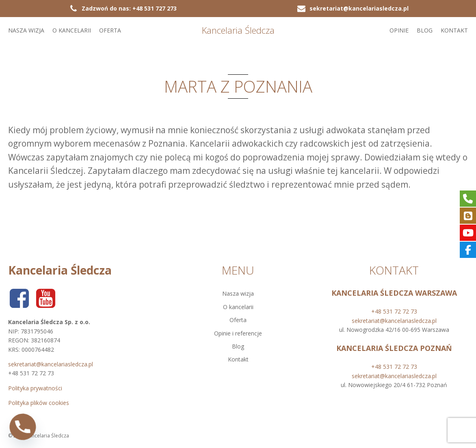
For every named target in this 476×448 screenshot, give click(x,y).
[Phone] (23, 427)
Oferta (110, 30)
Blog (425, 30)
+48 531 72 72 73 (394, 311)
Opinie (399, 30)
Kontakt (454, 30)
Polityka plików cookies (39, 403)
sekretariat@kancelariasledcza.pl (51, 364)
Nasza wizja (26, 30)
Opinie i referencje (238, 333)
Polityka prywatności (35, 388)
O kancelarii (72, 30)
